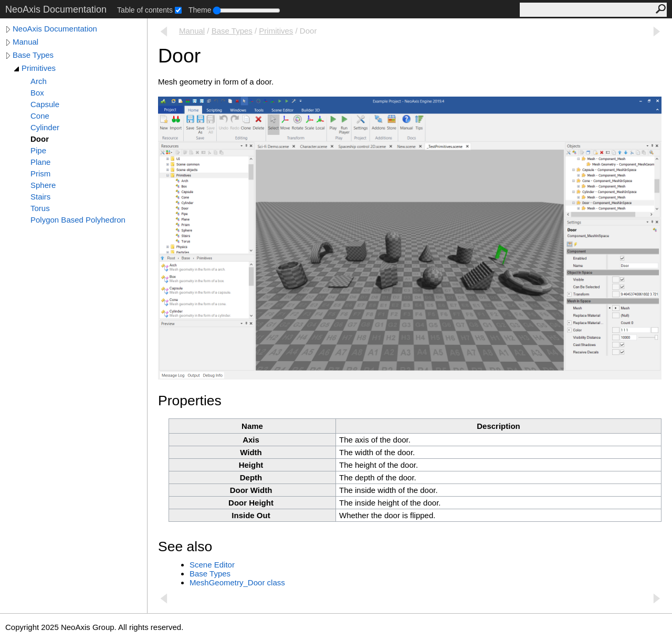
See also (185, 547)
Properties (190, 401)
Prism (40, 174)
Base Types (33, 55)
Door (40, 139)
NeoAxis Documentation (55, 29)
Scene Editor (212, 565)
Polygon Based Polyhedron (78, 220)
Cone (40, 116)
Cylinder (45, 127)
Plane (40, 162)
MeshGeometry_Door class (237, 582)
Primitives (39, 68)
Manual (25, 42)
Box (37, 93)
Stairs (40, 197)
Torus (40, 208)
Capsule (45, 104)
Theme (200, 10)
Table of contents (145, 10)
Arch (39, 81)
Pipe (38, 150)
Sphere (43, 185)
